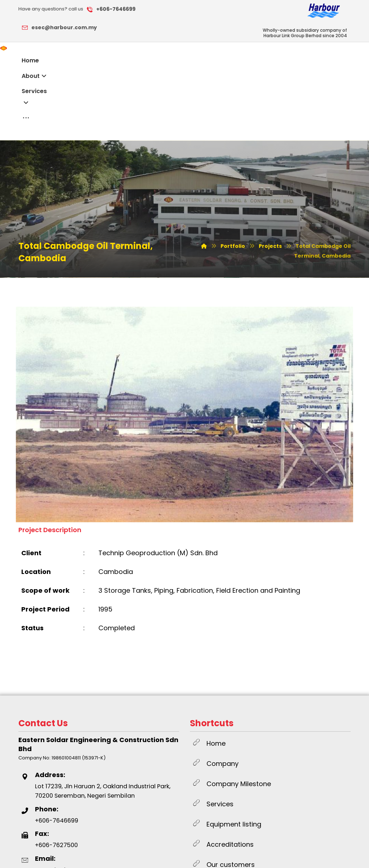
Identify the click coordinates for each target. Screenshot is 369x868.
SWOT (143, 855)
